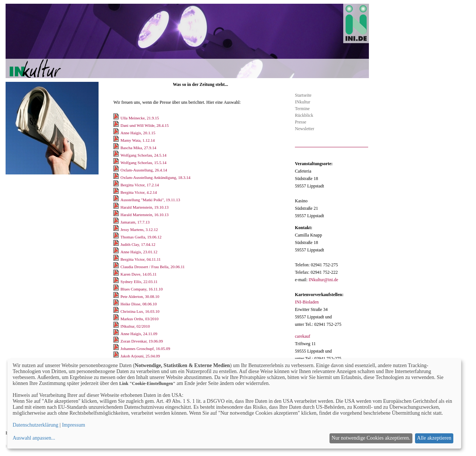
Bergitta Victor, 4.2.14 (139, 192)
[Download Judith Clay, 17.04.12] (116, 244)
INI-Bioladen (307, 302)
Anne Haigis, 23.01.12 (139, 252)
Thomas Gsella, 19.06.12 (141, 237)
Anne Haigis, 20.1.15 (138, 133)
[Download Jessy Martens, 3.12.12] (116, 229)
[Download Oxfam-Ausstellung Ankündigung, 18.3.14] (116, 177)
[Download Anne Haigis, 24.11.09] (116, 334)
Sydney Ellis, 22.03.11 (139, 282)
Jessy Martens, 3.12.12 (139, 229)
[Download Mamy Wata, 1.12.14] (116, 140)
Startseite (303, 95)
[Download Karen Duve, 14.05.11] (116, 274)
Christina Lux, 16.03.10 (140, 311)
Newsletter (305, 129)
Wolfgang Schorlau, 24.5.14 (143, 155)
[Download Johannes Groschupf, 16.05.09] (116, 349)
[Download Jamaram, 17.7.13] (116, 222)
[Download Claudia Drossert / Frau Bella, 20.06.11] (116, 267)
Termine (302, 109)
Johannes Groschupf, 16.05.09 (145, 349)
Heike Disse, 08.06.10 (139, 304)
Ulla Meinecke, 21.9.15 (140, 118)
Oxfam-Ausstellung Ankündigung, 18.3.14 (155, 177)
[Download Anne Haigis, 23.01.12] (116, 252)
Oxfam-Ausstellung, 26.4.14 (144, 170)
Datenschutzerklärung (36, 425)
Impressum (74, 425)
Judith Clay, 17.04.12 (138, 244)
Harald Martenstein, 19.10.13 (144, 207)
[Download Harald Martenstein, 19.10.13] (116, 207)
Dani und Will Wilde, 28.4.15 (145, 125)
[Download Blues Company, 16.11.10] (116, 289)
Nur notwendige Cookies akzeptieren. (371, 438)
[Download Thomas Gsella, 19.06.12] (116, 237)
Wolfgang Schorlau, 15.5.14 (143, 163)
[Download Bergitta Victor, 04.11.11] (116, 259)
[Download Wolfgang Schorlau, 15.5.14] (116, 163)
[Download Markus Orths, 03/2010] (116, 319)
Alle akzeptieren (434, 438)
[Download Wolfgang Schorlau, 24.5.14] (116, 155)
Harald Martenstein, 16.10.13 (144, 215)
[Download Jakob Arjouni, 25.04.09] (116, 356)
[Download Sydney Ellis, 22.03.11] (116, 282)
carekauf (303, 336)
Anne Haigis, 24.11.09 (139, 334)
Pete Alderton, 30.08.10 (140, 296)
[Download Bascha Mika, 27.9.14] (116, 148)
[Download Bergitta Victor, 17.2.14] (116, 185)
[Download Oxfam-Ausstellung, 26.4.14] (116, 170)
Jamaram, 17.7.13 (135, 222)
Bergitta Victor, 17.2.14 (140, 185)
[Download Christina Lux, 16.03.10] (116, 311)
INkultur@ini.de (323, 280)
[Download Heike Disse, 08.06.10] (116, 304)
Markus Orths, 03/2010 (139, 319)
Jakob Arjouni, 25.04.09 (140, 356)
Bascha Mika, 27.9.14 (138, 148)
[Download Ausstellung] (116, 200)
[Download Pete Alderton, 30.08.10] (116, 296)
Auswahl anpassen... (34, 438)
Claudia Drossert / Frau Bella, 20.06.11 (153, 267)
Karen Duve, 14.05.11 (139, 274)
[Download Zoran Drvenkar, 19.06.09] (116, 341)
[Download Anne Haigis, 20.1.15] (116, 133)
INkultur (303, 102)
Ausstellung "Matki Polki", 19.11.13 (150, 200)
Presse (301, 122)
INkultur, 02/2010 (135, 326)
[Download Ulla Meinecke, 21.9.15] (116, 118)
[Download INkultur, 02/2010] (116, 326)
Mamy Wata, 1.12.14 (138, 140)
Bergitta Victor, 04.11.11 (141, 259)
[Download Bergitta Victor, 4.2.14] (116, 192)
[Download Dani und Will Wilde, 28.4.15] (116, 125)
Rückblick (304, 115)
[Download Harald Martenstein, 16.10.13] (116, 215)
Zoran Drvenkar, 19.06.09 (142, 341)
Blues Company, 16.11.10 (141, 289)
